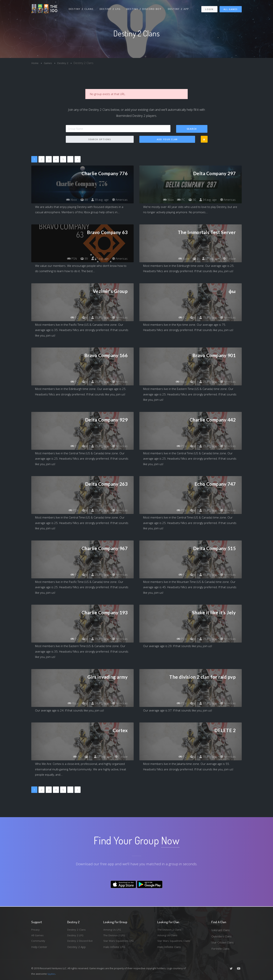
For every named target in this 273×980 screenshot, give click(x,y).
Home (35, 63)
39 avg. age (98, 200)
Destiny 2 (65, 63)
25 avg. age (209, 259)
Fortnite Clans (220, 949)
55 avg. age (207, 757)
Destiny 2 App (180, 7)
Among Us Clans (168, 936)
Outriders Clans (222, 936)
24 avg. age (98, 703)
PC (178, 200)
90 (190, 200)
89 (82, 200)
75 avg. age (207, 318)
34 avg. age (207, 200)
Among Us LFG (113, 930)
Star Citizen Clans (223, 942)
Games (49, 63)
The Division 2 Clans (170, 930)
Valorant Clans (221, 930)
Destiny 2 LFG (111, 7)
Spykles (52, 974)
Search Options (100, 139)
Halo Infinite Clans (169, 949)
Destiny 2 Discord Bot (145, 7)
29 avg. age (207, 639)
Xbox (68, 200)
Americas (120, 200)
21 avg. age (101, 757)
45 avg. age (207, 575)
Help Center (39, 949)
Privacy (36, 930)
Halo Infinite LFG (114, 949)
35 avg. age (98, 318)
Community (39, 942)
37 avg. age (98, 259)
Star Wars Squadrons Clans (175, 942)
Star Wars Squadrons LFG (120, 942)
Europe (229, 259)
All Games (231, 8)
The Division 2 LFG (115, 936)
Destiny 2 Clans (81, 7)
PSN (68, 259)
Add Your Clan (167, 139)
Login (209, 8)
